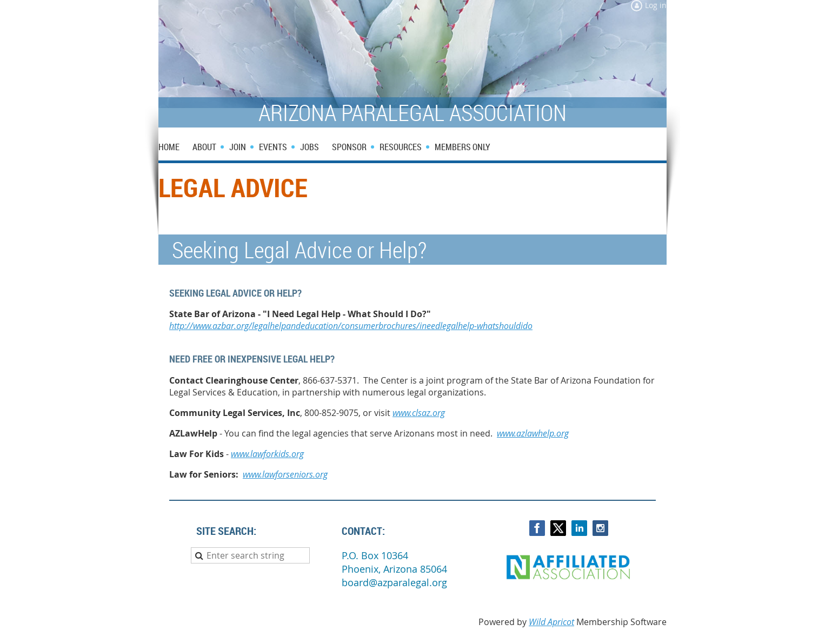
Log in (656, 5)
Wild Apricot (551, 622)
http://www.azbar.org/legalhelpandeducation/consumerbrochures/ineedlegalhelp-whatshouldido (351, 326)
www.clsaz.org (419, 413)
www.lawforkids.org (267, 454)
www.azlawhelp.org (533, 433)
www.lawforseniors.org (285, 474)
